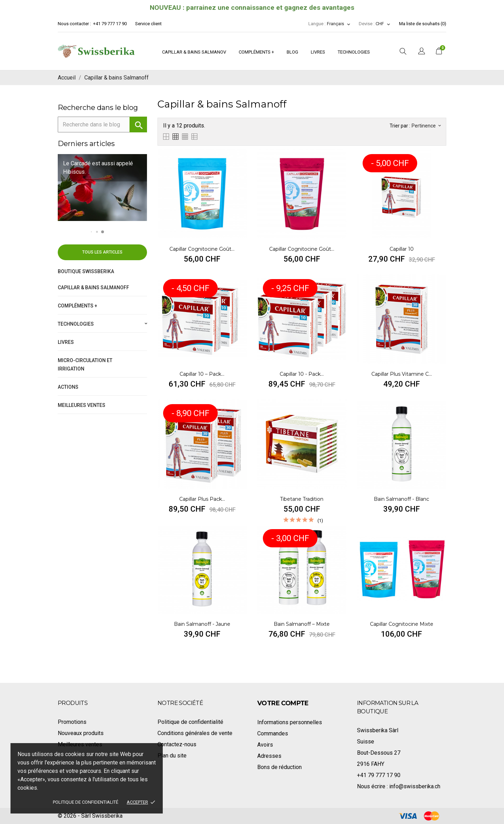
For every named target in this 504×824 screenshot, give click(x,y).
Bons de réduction (279, 767)
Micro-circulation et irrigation (85, 365)
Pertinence (426, 126)
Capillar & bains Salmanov (194, 52)
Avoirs (265, 745)
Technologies (354, 52)
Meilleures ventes (82, 405)
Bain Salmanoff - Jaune (202, 624)
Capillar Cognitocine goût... (202, 249)
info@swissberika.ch (415, 786)
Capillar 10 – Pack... (202, 374)
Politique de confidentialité (86, 802)
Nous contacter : (75, 24)
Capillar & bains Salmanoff (93, 288)
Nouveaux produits (81, 733)
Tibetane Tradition (302, 499)
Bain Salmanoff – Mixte (302, 624)
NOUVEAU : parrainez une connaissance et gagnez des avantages (252, 8)
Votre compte (283, 703)
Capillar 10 (402, 249)
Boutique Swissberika (86, 271)
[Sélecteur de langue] (339, 24)
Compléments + (256, 52)
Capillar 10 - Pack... (302, 374)
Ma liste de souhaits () (423, 24)
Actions (68, 387)
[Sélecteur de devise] (383, 24)
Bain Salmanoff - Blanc (401, 499)
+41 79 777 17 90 (110, 24)
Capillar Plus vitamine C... (402, 374)
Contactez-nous (177, 744)
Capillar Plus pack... (202, 499)
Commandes (273, 733)
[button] (91, 232)
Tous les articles (102, 252)
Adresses (269, 756)
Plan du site (172, 756)
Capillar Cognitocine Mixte (402, 624)
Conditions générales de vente (195, 733)
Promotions (72, 722)
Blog (292, 52)
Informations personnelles (290, 722)
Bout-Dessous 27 (379, 753)
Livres (318, 52)
